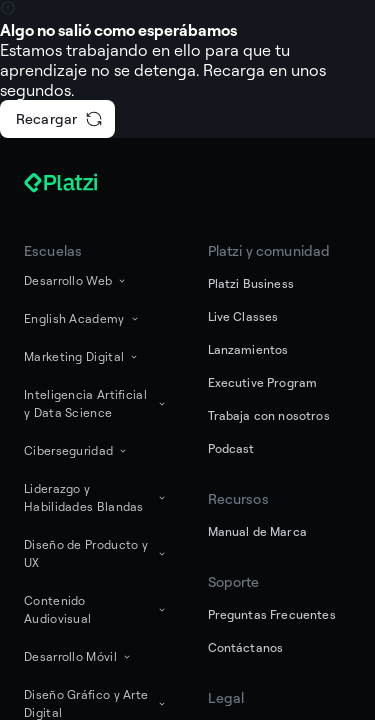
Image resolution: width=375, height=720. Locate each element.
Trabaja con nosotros (269, 415)
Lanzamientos (248, 349)
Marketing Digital (82, 356)
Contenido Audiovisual (96, 609)
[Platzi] (84, 183)
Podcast (231, 448)
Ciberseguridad (76, 450)
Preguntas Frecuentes (272, 614)
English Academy (82, 318)
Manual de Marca (257, 531)
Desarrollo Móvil (78, 656)
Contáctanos (246, 647)
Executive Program (263, 382)
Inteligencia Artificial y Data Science (96, 403)
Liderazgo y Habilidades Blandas (96, 497)
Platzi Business (251, 283)
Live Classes (243, 316)
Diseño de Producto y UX (96, 553)
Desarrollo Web (76, 280)
